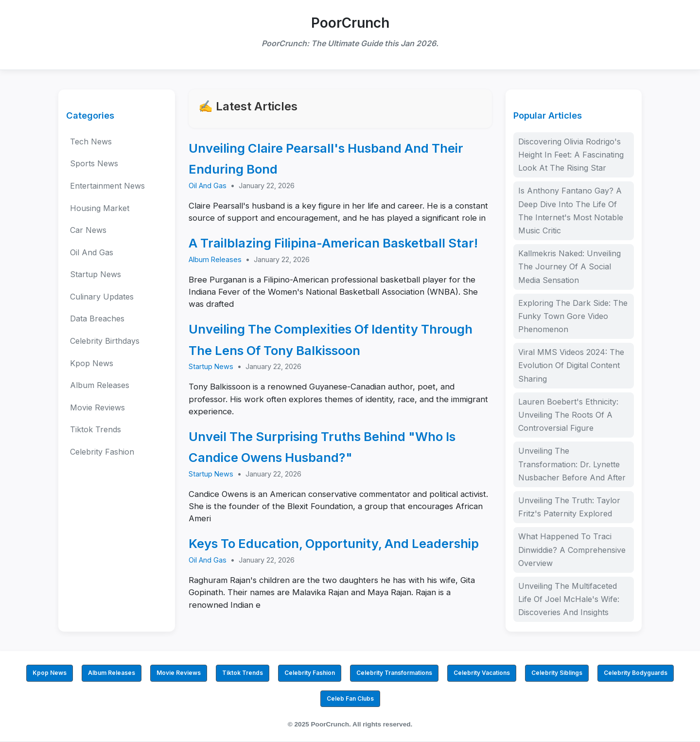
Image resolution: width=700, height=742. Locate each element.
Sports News (94, 163)
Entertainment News (107, 186)
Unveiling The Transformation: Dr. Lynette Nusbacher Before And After (572, 464)
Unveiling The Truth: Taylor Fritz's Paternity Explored (569, 507)
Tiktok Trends (96, 429)
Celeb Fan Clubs (350, 698)
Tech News (91, 141)
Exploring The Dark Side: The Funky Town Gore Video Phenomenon (573, 316)
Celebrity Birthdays (105, 341)
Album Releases (100, 385)
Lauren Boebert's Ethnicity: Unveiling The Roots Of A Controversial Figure (568, 415)
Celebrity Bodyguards (636, 673)
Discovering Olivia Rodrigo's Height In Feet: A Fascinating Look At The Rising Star (571, 155)
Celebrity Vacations (482, 673)
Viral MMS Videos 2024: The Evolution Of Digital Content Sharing (571, 365)
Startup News (96, 274)
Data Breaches (97, 318)
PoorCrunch (350, 23)
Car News (88, 230)
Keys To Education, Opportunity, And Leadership (334, 543)
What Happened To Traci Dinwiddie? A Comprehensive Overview (572, 549)
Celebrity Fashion (102, 452)
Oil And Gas (92, 252)
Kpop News (92, 363)
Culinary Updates (102, 297)
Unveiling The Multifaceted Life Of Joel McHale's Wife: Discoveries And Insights (569, 599)
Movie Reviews (97, 407)
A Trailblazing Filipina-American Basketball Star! (333, 243)
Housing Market (100, 208)
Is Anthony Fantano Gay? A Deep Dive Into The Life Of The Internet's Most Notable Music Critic (571, 211)
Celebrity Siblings (557, 673)
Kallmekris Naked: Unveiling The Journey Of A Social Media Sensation (569, 266)
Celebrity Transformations (394, 673)
